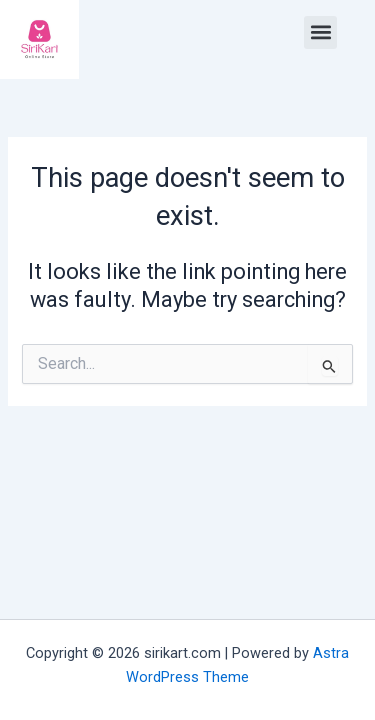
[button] (320, 32)
